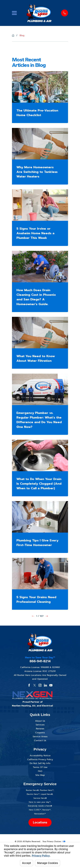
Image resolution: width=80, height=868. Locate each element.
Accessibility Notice (40, 756)
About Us (40, 721)
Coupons (40, 733)
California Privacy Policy (40, 759)
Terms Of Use (40, 767)
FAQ (40, 771)
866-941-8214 (40, 661)
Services (40, 725)
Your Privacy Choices (54, 841)
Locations (40, 822)
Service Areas (40, 737)
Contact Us (40, 740)
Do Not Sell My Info (40, 763)
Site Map (40, 775)
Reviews (40, 729)
